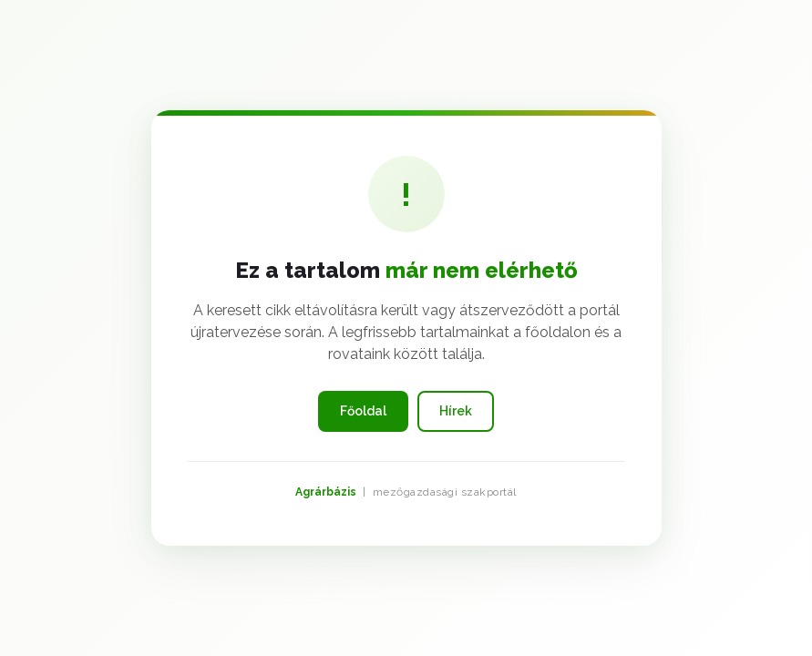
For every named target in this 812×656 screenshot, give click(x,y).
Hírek (456, 411)
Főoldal (363, 411)
